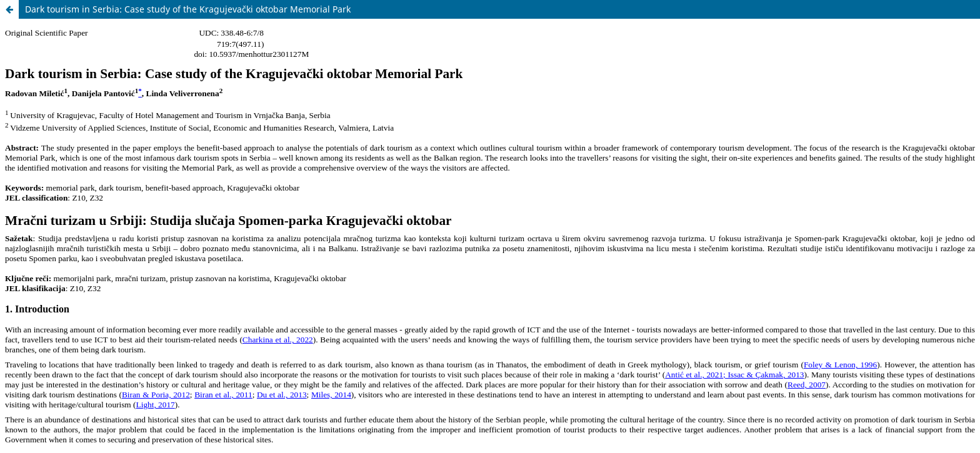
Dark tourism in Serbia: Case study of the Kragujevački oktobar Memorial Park (188, 9)
